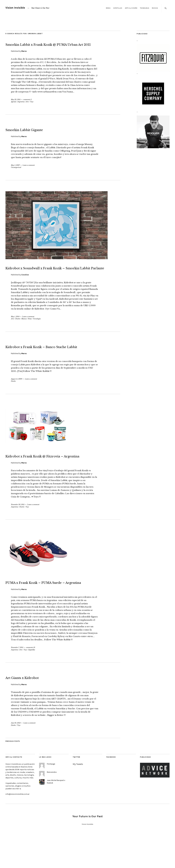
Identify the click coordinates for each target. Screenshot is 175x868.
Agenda (14, 109)
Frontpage (51, 798)
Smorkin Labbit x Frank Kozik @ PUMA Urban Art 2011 (54, 47)
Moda (108, 8)
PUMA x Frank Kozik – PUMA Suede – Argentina (62, 613)
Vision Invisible (15, 8)
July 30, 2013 (16, 757)
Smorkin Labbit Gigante (41, 136)
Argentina (21, 109)
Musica (155, 8)
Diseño (18, 333)
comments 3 (27, 106)
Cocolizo (25, 288)
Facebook (111, 791)
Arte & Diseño (131, 8)
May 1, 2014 (15, 330)
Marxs (24, 58)
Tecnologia (145, 8)
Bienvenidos (52, 807)
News (30, 333)
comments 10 (30, 682)
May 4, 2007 (15, 172)
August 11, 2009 (17, 400)
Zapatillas (118, 8)
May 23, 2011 (16, 106)
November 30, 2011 (18, 532)
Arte (27, 109)
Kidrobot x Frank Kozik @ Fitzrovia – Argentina (61, 479)
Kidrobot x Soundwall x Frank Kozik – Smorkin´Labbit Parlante (62, 278)
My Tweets (78, 798)
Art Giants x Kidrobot (37, 711)
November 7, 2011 (17, 682)
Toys (32, 109)
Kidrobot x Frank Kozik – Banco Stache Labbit (53, 363)
